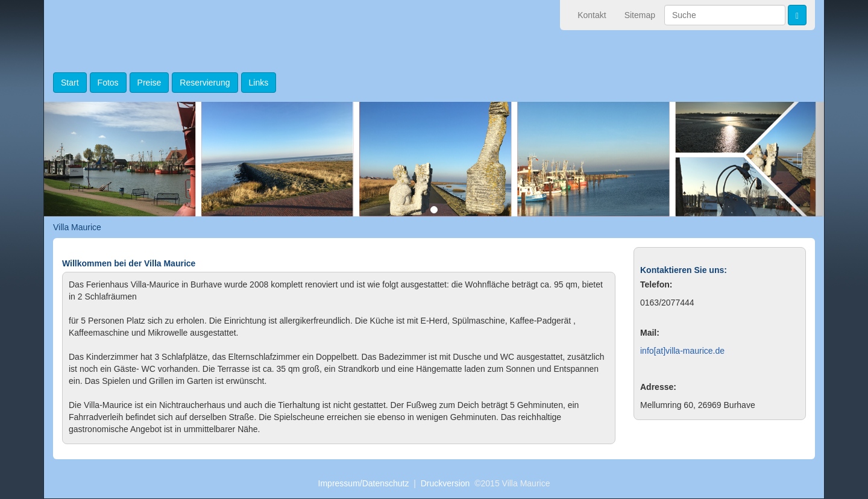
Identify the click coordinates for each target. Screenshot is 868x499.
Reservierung (205, 83)
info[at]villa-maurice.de (682, 351)
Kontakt (592, 15)
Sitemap (640, 15)
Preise (149, 83)
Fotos (108, 83)
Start (70, 83)
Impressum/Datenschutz (364, 483)
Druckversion (445, 483)
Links (259, 83)
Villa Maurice (77, 227)
